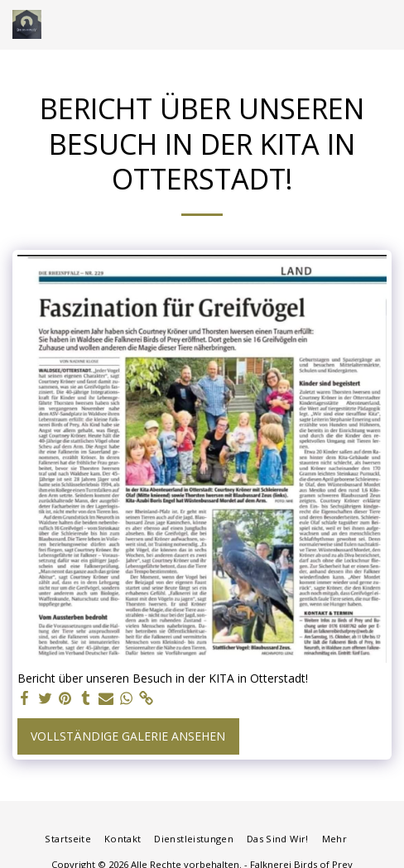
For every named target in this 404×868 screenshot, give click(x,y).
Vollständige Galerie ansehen (128, 736)
